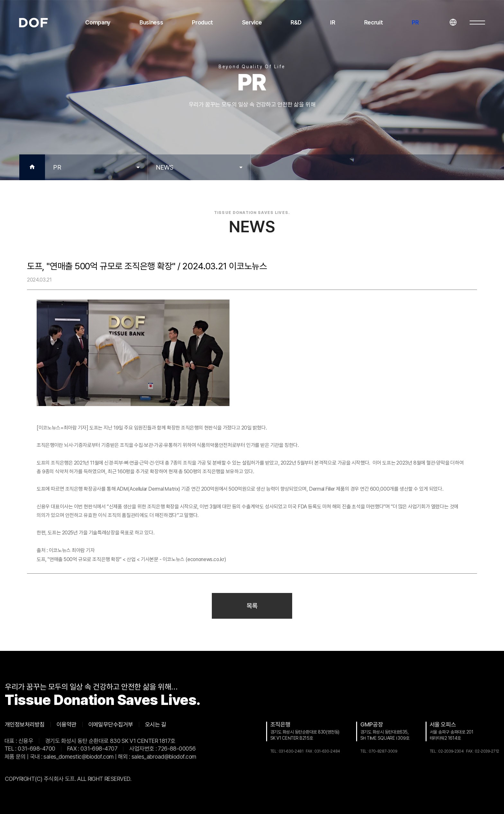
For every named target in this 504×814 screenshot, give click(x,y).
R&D (296, 22)
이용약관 (67, 725)
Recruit (374, 22)
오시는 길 (156, 725)
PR (415, 22)
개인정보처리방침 (25, 725)
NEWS (165, 167)
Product (203, 22)
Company (98, 22)
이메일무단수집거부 (111, 725)
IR (333, 22)
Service (252, 22)
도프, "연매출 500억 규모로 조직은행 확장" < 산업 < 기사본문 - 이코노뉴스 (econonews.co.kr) (131, 559)
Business (151, 22)
